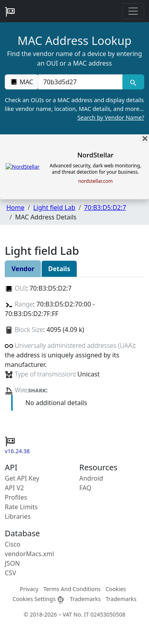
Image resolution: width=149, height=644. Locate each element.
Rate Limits (21, 507)
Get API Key (22, 478)
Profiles (16, 497)
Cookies (116, 589)
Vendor (23, 269)
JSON (12, 563)
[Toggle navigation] (133, 11)
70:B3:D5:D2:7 (105, 208)
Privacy (29, 589)
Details (59, 269)
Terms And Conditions (72, 589)
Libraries (18, 516)
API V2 (14, 488)
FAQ (85, 488)
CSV (11, 573)
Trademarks (85, 599)
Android (91, 478)
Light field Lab (54, 208)
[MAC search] (133, 82)
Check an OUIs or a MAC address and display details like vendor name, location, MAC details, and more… (74, 109)
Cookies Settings (39, 599)
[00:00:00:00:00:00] (80, 82)
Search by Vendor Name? (111, 117)
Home (15, 208)
